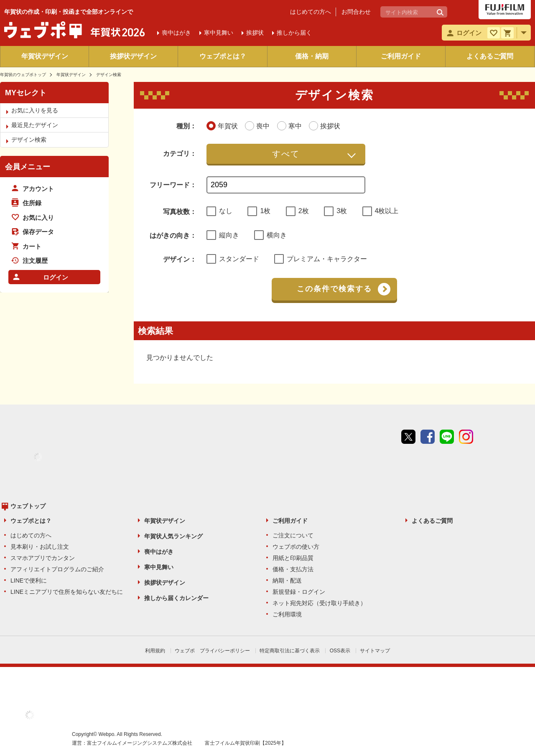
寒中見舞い (159, 567)
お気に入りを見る (35, 110)
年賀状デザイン (45, 56)
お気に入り (38, 218)
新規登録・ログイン (299, 592)
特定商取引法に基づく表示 (290, 651)
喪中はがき (159, 552)
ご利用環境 (287, 614)
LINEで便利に (29, 580)
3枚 (342, 211)
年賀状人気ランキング (173, 536)
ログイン (56, 277)
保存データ (38, 232)
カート (32, 246)
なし (226, 211)
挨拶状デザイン (133, 56)
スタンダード (239, 259)
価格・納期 (312, 56)
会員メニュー (28, 167)
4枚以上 (387, 211)
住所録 (32, 203)
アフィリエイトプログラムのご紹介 (57, 569)
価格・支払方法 (293, 569)
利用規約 (155, 651)
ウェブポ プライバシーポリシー (212, 651)
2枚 (304, 211)
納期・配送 (287, 580)
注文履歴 (35, 261)
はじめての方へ (311, 12)
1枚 (265, 211)
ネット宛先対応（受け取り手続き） (319, 603)
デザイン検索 (29, 140)
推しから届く (294, 33)
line (447, 437)
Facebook (428, 437)
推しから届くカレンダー (176, 598)
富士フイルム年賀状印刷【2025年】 (246, 743)
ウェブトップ (28, 506)
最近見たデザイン (35, 125)
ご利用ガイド (401, 56)
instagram (466, 437)
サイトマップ (375, 651)
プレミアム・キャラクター (327, 259)
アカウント (38, 189)
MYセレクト (26, 93)
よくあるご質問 (490, 56)
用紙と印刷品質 (293, 558)
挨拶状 (255, 33)
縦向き (229, 235)
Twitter (408, 437)
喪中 (176, 33)
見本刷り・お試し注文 (40, 547)
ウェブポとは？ (223, 56)
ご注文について (293, 535)
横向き (277, 235)
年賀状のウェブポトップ (23, 75)
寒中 (219, 33)
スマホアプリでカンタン (43, 558)
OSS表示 (340, 651)
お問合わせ (356, 12)
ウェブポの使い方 (296, 547)
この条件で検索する (334, 289)
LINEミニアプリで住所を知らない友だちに (67, 592)
